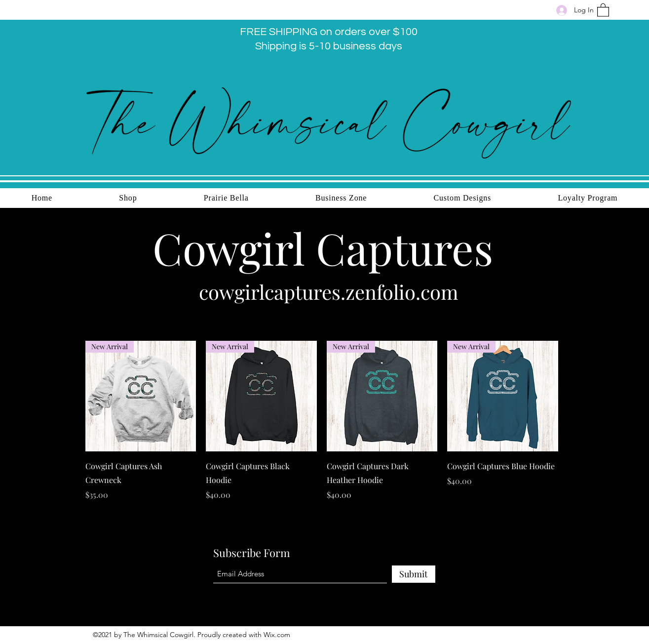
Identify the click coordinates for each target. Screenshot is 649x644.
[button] (603, 10)
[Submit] (414, 574)
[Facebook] (541, 10)
